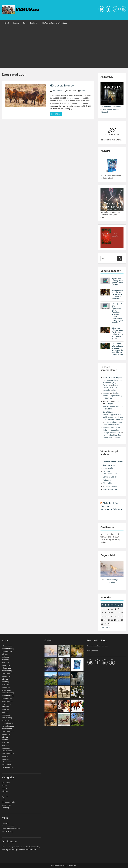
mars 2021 (6, 759)
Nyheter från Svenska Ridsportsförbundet (112, 508)
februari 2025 (7, 668)
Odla (4, 799)
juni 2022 (5, 740)
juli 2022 (5, 737)
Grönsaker (6, 783)
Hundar (5, 788)
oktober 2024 (7, 671)
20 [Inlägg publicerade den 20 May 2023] (118, 616)
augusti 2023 (7, 704)
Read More (56, 114)
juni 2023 (5, 707)
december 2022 (8, 723)
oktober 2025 (7, 651)
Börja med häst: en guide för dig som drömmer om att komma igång (118, 333)
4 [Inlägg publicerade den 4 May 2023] (112, 609)
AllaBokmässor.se (110, 489)
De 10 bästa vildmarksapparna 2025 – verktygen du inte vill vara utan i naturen (118, 349)
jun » (108, 627)
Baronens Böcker (110, 477)
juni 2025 (5, 657)
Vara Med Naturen (110, 486)
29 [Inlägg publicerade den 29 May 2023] (102, 624)
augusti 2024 (7, 676)
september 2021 (8, 754)
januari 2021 (6, 765)
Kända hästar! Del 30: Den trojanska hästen (111, 387)
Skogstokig (107, 483)
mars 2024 (6, 687)
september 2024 (8, 674)
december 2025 (8, 649)
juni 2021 (5, 756)
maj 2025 (5, 660)
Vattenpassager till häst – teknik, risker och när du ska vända (118, 294)
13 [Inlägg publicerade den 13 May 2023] (118, 612)
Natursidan (107, 480)
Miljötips (5, 791)
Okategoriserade (8, 802)
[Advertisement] (64, 49)
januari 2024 (6, 690)
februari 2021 (7, 762)
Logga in (5, 823)
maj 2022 (5, 743)
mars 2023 (6, 715)
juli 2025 (5, 654)
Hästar (83, 90)
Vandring (5, 808)
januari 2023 (6, 720)
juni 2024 (5, 682)
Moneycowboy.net (110, 468)
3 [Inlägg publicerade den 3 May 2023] (109, 609)
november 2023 (8, 696)
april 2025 (6, 662)
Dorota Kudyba (113, 580)
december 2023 (8, 693)
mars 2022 (6, 748)
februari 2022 (7, 751)
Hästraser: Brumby (62, 85)
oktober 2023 (7, 698)
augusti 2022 (7, 734)
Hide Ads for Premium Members (54, 23)
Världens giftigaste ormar (113, 462)
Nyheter (5, 797)
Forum (16, 23)
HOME (7, 23)
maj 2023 (5, 709)
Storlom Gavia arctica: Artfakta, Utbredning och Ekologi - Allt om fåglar (112, 430)
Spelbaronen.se (109, 465)
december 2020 (8, 767)
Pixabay (112, 582)
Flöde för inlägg (8, 826)
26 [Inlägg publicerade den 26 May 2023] (115, 620)
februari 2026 (7, 646)
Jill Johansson (58, 90)
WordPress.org (7, 831)
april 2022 (6, 745)
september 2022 (8, 731)
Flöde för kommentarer (11, 829)
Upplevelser (7, 805)
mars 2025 (6, 665)
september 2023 (8, 701)
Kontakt (33, 23)
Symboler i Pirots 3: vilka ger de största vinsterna (118, 282)
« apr (102, 627)
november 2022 (8, 726)
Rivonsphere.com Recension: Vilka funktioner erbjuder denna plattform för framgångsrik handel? (118, 313)
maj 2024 (5, 685)
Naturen (5, 794)
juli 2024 (5, 679)
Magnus (106, 393)
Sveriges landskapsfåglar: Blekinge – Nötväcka (113, 396)
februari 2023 (7, 718)
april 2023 (6, 712)
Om (24, 23)
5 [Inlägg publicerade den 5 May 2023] (115, 609)
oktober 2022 (7, 729)
